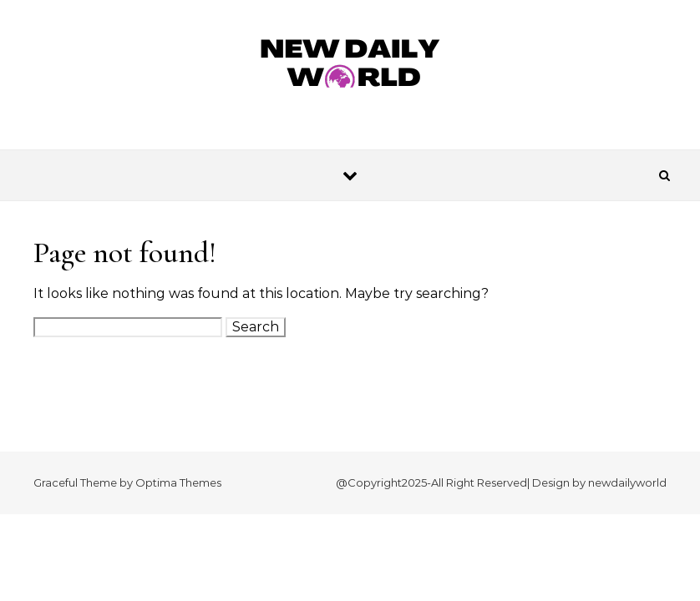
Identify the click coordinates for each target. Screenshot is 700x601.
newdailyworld (627, 482)
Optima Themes (178, 482)
